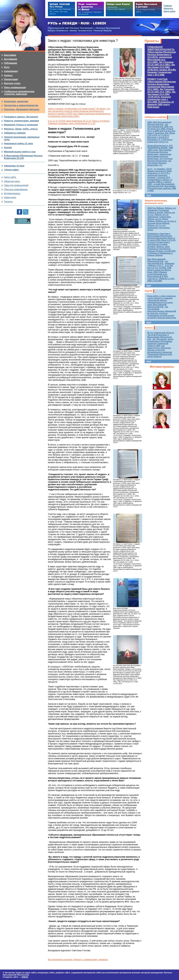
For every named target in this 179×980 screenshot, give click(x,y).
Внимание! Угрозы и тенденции (21, 125)
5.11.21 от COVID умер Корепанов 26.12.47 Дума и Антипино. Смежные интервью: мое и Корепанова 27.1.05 (79, 122)
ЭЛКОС (25, 977)
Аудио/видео (11, 71)
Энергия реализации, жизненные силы (156, 202)
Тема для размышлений (16, 185)
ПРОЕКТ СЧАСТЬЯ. (162, 93)
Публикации (10, 63)
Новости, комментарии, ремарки (21, 121)
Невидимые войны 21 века (18, 144)
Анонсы (149, 328)
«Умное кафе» (11, 170)
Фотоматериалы (162, 367)
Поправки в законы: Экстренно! (21, 117)
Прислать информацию (16, 189)
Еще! (149, 195)
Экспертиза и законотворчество (21, 105)
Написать (168, 8)
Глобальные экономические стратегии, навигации (19, 93)
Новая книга (10, 197)
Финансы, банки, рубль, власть (21, 129)
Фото (7, 67)
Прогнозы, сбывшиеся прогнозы (22, 109)
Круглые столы (12, 83)
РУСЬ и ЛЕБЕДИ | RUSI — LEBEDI (77, 23)
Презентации (11, 79)
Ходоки (149, 291)
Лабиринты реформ (155, 117)
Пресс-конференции (15, 87)
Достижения (10, 59)
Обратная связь (12, 181)
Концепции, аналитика (16, 101)
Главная (168, 6)
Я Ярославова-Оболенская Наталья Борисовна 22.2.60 (23, 157)
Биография (10, 55)
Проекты (152, 41)
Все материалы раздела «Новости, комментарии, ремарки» (78, 960)
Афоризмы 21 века (14, 166)
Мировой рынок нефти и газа (20, 152)
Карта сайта (10, 177)
